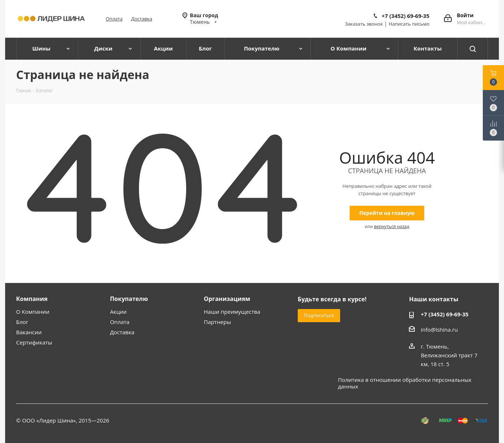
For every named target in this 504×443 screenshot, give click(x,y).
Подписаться (319, 315)
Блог (22, 322)
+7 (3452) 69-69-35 (405, 16)
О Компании (33, 312)
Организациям (227, 299)
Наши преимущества (232, 312)
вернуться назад (391, 226)
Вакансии (29, 332)
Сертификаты (34, 342)
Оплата (114, 19)
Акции (119, 312)
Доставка (142, 19)
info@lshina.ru (439, 330)
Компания (32, 299)
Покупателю (129, 299)
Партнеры (217, 322)
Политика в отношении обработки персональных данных (405, 383)
